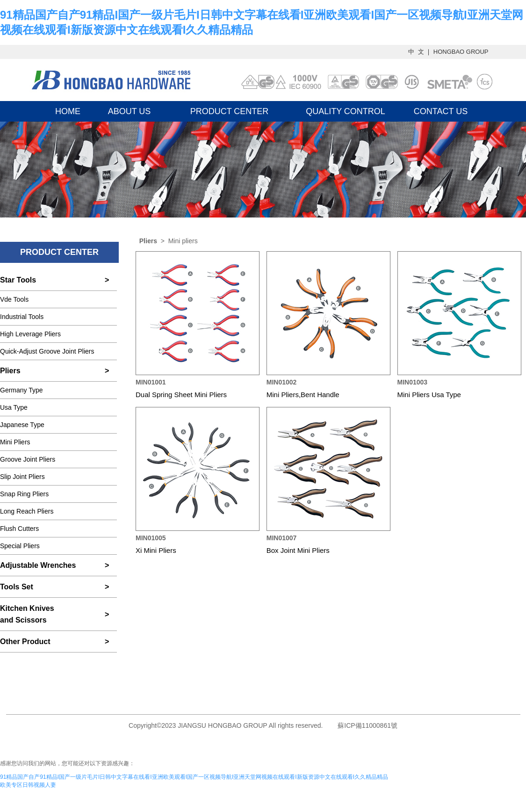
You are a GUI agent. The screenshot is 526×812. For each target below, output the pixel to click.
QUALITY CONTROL (346, 111)
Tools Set (17, 587)
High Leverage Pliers (30, 334)
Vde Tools (14, 299)
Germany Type (22, 390)
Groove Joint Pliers (28, 459)
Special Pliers (20, 546)
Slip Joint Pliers (22, 477)
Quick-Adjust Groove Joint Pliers (47, 351)
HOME (68, 111)
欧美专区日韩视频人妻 (28, 785)
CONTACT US (441, 111)
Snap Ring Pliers (24, 494)
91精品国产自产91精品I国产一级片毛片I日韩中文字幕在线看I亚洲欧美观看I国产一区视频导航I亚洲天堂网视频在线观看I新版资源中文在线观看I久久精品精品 (194, 777)
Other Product (25, 642)
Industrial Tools (22, 317)
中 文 (417, 52)
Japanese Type (22, 425)
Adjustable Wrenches (38, 565)
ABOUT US (130, 111)
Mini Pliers (15, 442)
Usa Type (14, 407)
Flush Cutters (19, 529)
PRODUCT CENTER (230, 111)
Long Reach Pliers (27, 511)
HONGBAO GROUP (461, 52)
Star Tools (18, 280)
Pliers (10, 371)
